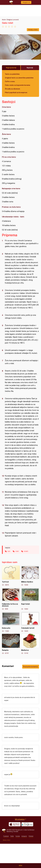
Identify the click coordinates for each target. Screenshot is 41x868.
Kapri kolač (30, 599)
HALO (9, 840)
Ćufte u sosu (10, 81)
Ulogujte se (26, 2)
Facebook (6, 836)
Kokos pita (11, 622)
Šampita (11, 644)
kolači (26, 551)
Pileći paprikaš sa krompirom (16, 92)
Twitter (12, 836)
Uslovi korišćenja (29, 830)
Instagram (24, 836)
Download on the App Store (15, 824)
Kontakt (16, 831)
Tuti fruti (11, 576)
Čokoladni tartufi (30, 622)
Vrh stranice (20, 819)
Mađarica (30, 644)
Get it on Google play (27, 824)
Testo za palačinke (12, 74)
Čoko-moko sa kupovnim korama (17, 85)
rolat (17, 551)
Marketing (10, 831)
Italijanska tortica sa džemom (11, 599)
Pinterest (31, 836)
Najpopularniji (11, 68)
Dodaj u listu (33, 30)
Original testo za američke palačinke (19, 78)
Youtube (18, 836)
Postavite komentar (31, 667)
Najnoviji (30, 68)
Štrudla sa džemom (12, 89)
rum (9, 551)
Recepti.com (4, 831)
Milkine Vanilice (30, 576)
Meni (20, 866)
